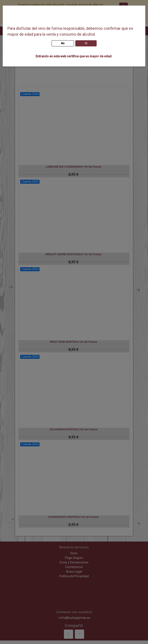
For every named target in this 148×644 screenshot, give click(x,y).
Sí (86, 43)
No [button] (63, 43)
